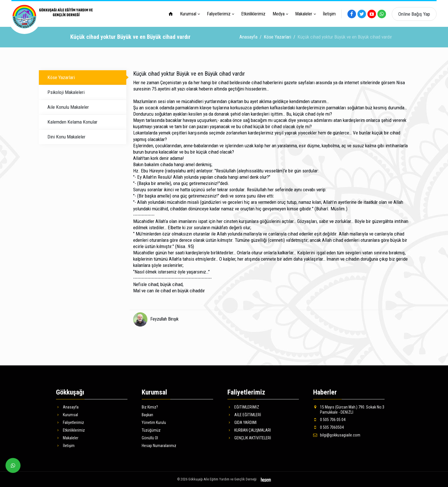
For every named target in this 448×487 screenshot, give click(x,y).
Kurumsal (188, 14)
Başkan (147, 414)
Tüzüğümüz (151, 430)
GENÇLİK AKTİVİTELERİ (249, 437)
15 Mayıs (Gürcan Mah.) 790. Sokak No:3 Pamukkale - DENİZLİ (349, 409)
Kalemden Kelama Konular (72, 121)
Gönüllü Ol (150, 437)
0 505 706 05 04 (329, 419)
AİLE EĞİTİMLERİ (244, 414)
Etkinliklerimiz (253, 14)
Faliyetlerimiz (219, 14)
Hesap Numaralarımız (159, 445)
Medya (279, 14)
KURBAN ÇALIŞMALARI (249, 430)
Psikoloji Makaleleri (66, 92)
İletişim (329, 14)
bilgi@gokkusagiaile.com (337, 435)
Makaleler (304, 14)
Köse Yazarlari (277, 36)
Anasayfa (248, 36)
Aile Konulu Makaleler (68, 106)
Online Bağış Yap (414, 14)
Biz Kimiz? (150, 406)
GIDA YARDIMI (242, 422)
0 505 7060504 (328, 427)
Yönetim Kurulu (154, 422)
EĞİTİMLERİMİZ (243, 406)
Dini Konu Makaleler (66, 136)
